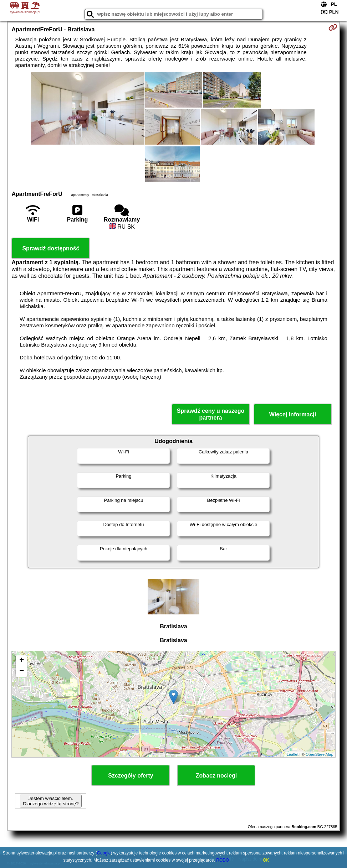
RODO (223, 860)
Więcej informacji (293, 414)
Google (104, 853)
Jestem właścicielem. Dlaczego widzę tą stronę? (51, 801)
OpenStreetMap (320, 754)
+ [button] (22, 661)
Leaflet (293, 754)
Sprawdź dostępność (51, 248)
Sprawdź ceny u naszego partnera (211, 414)
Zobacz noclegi (216, 776)
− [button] (22, 671)
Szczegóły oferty (131, 776)
